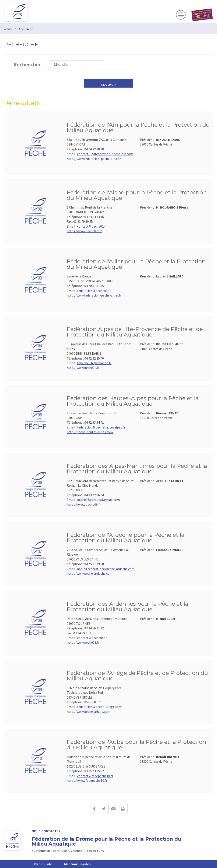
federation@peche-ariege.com (99, 707)
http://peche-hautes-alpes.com (90, 432)
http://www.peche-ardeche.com (90, 573)
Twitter (104, 809)
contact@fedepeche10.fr (95, 776)
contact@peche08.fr (92, 638)
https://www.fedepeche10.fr (87, 780)
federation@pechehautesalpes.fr (101, 427)
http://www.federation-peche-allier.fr (94, 295)
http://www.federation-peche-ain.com (95, 159)
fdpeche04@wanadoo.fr (94, 363)
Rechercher (27, 64)
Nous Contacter (46, 831)
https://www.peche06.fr (84, 504)
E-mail (113, 809)
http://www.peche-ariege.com (88, 711)
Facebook (94, 809)
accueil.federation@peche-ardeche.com (106, 569)
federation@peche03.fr (94, 291)
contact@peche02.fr (92, 226)
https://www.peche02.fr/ (84, 231)
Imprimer (123, 809)
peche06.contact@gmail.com (98, 500)
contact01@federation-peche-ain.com (105, 154)
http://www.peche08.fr (83, 642)
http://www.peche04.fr (83, 368)
